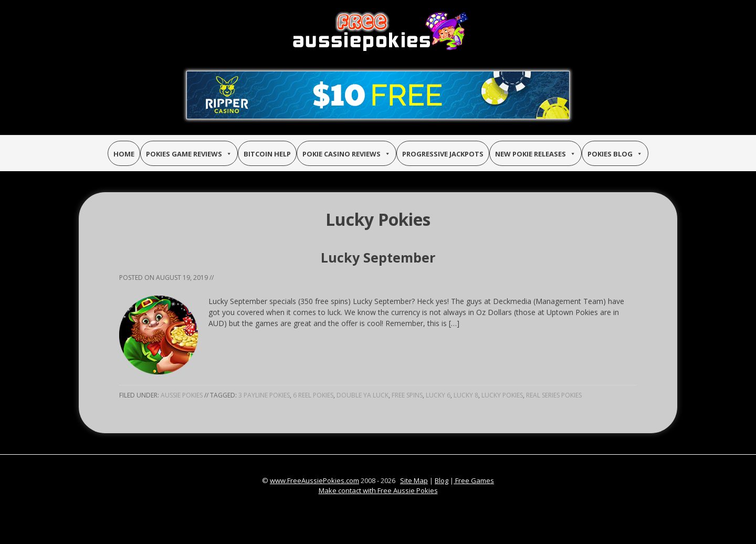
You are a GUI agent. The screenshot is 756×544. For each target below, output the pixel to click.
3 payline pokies (264, 395)
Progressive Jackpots (443, 154)
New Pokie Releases (535, 154)
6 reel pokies (313, 395)
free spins (407, 395)
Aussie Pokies (182, 395)
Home (124, 154)
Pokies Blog (615, 154)
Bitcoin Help (267, 154)
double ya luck (363, 395)
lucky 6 (438, 395)
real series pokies (554, 395)
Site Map (414, 480)
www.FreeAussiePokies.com (314, 480)
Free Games (474, 480)
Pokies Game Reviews (189, 154)
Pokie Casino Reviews (346, 154)
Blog (442, 480)
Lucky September (378, 257)
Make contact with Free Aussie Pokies (378, 490)
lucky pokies (502, 395)
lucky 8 (466, 395)
